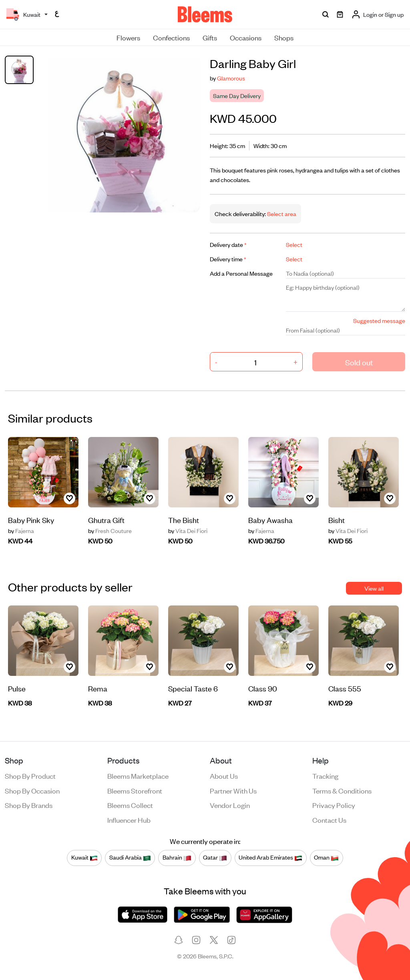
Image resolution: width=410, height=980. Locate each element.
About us (224, 776)
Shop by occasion (32, 790)
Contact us (329, 820)
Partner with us (233, 790)
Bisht (337, 520)
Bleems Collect (130, 805)
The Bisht (184, 520)
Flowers (128, 37)
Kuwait (84, 858)
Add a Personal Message (241, 273)
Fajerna (21, 531)
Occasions (246, 37)
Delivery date (228, 244)
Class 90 (263, 688)
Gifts (210, 37)
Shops (284, 37)
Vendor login (230, 805)
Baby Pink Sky (31, 520)
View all (374, 588)
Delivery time (228, 259)
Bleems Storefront (135, 790)
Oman (326, 858)
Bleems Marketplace (138, 776)
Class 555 (345, 688)
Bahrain (177, 858)
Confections (171, 37)
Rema (98, 688)
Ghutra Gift (106, 520)
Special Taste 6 (193, 688)
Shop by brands (29, 805)
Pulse (17, 688)
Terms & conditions (342, 790)
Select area (281, 213)
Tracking (325, 776)
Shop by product (30, 776)
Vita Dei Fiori (188, 531)
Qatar (215, 858)
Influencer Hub (129, 820)
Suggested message (379, 320)
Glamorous (231, 78)
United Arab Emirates (270, 858)
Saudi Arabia (130, 858)
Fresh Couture (110, 531)
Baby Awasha (270, 520)
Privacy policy (334, 805)
